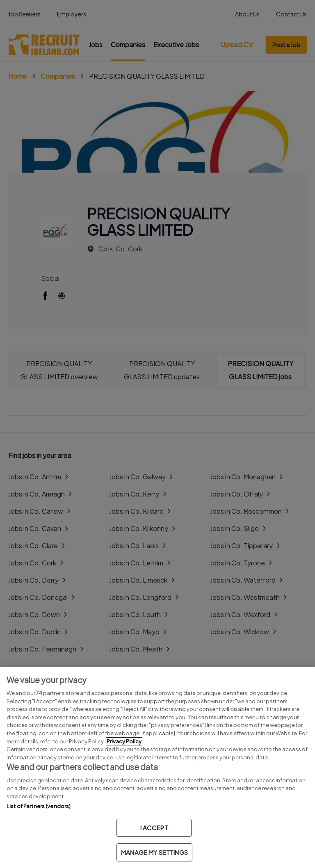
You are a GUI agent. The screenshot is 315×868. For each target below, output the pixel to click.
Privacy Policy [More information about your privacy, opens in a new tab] (124, 741)
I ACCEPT (154, 828)
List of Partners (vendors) (39, 806)
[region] (157, 767)
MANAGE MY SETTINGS (154, 852)
